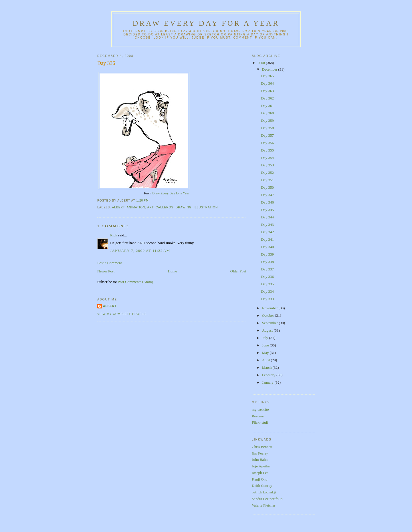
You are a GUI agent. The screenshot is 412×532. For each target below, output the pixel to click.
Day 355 (267, 150)
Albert (110, 306)
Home (173, 271)
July (266, 338)
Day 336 (106, 63)
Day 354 (267, 158)
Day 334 (267, 291)
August (268, 330)
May (266, 353)
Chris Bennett (262, 447)
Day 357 (267, 135)
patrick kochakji (264, 492)
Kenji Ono (260, 479)
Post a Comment (110, 263)
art (150, 207)
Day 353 (267, 165)
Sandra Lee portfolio (267, 499)
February (269, 375)
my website (260, 410)
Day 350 (267, 187)
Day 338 (267, 262)
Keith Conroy (262, 486)
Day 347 (267, 195)
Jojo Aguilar (261, 466)
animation (136, 207)
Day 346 (267, 202)
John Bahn (260, 460)
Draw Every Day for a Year (206, 23)
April (267, 360)
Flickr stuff (260, 422)
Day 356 (267, 143)
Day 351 (267, 180)
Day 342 (267, 232)
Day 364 (267, 83)
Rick (114, 235)
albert (118, 207)
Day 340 (267, 247)
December (270, 69)
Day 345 (267, 210)
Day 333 (267, 299)
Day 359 (267, 120)
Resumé (258, 416)
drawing (184, 207)
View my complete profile (122, 314)
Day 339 (267, 254)
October (269, 315)
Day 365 (267, 76)
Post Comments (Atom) (136, 282)
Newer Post (106, 271)
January (268, 382)
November (270, 308)
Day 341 (267, 239)
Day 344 (267, 217)
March (267, 367)
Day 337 (267, 269)
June (266, 345)
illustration (206, 207)
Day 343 (267, 225)
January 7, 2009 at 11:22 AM (140, 251)
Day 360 (267, 113)
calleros (165, 207)
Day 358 (267, 128)
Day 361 (267, 106)
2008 (262, 63)
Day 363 (267, 91)
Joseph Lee (260, 473)
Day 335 (267, 284)
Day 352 (267, 173)
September (271, 323)
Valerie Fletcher (264, 505)
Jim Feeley (260, 453)
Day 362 (267, 98)
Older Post (238, 271)
